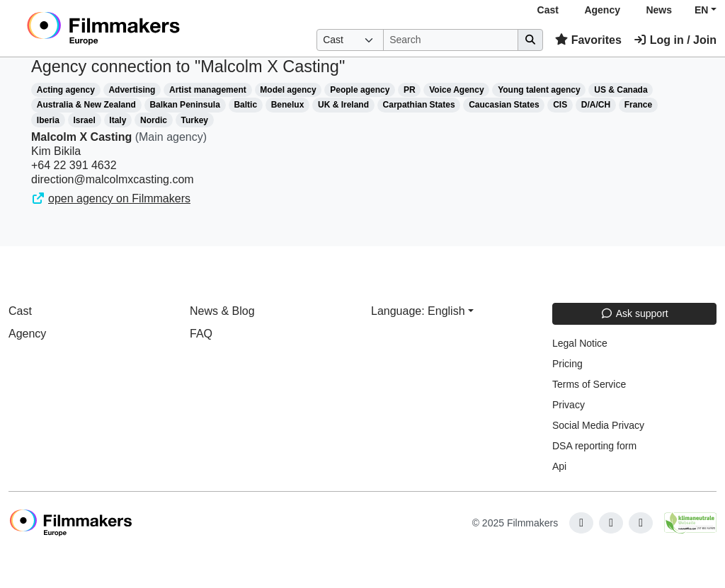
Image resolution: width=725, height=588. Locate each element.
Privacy (569, 405)
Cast (548, 10)
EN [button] (701, 10)
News (659, 10)
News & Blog (222, 311)
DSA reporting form (594, 446)
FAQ (201, 334)
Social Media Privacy (598, 425)
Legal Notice (580, 343)
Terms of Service (589, 384)
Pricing (567, 364)
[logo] (138, 28)
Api (559, 466)
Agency (602, 10)
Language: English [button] (418, 311)
